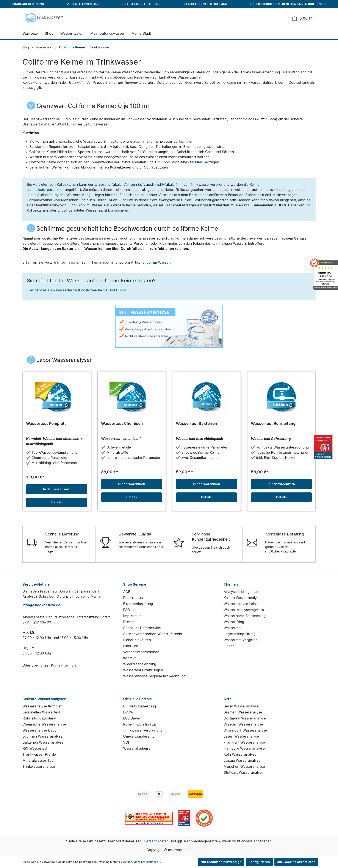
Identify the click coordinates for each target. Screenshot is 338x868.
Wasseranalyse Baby (39, 730)
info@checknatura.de (41, 605)
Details (57, 502)
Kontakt (129, 658)
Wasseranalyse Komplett (42, 706)
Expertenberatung (138, 604)
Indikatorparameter (48, 190)
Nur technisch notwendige (221, 862)
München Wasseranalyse (244, 766)
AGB (127, 592)
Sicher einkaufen (137, 640)
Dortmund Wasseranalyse (245, 718)
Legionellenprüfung (239, 634)
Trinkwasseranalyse (39, 766)
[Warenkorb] (302, 18)
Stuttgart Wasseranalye (243, 772)
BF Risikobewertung (139, 706)
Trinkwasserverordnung (143, 730)
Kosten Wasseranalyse (242, 598)
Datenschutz (133, 598)
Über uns (131, 646)
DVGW (128, 712)
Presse (129, 622)
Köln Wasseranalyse (240, 754)
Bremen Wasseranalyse (243, 712)
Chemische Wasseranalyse (44, 724)
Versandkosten (156, 841)
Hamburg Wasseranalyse (244, 748)
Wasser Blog (234, 622)
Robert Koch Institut (139, 724)
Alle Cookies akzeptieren (296, 862)
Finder (229, 646)
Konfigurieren (259, 862)
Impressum (132, 616)
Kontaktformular (64, 665)
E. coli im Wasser (156, 262)
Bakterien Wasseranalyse (43, 742)
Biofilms (196, 162)
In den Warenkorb (57, 489)
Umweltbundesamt (138, 736)
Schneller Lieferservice (142, 628)
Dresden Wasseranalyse (243, 724)
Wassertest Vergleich (241, 640)
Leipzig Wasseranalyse (242, 760)
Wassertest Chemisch (122, 423)
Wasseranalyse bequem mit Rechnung (154, 676)
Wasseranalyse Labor (241, 604)
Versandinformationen (141, 652)
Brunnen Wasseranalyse (42, 736)
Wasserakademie (137, 748)
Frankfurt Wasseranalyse (244, 742)
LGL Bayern (133, 718)
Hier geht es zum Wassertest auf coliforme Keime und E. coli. (77, 290)
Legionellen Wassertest (41, 712)
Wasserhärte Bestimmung (244, 616)
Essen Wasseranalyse (241, 736)
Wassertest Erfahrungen (143, 670)
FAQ (127, 610)
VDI (126, 742)
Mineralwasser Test (38, 760)
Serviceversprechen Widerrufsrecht (153, 634)
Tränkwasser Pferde (39, 754)
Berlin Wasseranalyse (241, 706)
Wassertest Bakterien (196, 423)
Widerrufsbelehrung (140, 664)
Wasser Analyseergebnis (244, 610)
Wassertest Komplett (46, 423)
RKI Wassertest (35, 748)
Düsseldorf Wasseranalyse (245, 730)
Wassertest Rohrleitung (273, 423)
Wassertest (232, 628)
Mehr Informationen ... (147, 862)
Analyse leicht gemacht (243, 592)
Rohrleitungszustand (39, 718)
